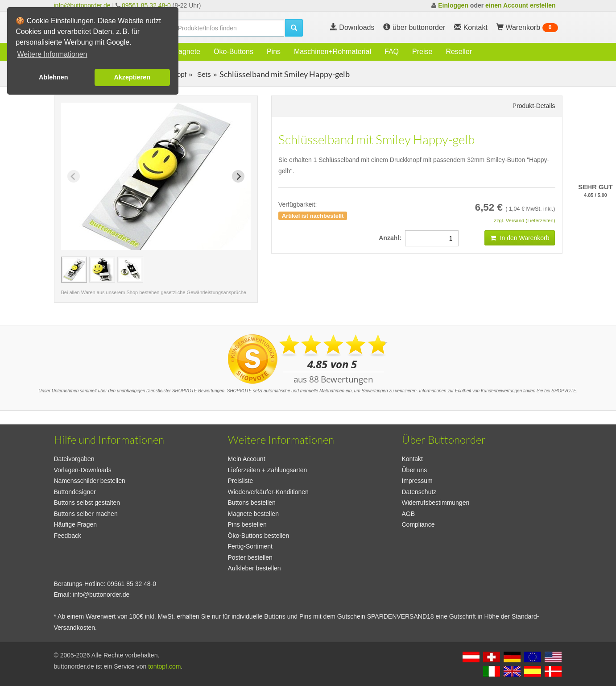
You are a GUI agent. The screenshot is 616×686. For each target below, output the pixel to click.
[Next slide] (238, 176)
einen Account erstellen (520, 5)
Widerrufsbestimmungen (436, 503)
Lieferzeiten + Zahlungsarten (268, 470)
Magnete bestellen (253, 514)
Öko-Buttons (234, 52)
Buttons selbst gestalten (87, 503)
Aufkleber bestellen (254, 568)
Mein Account (247, 459)
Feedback (68, 536)
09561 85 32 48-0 (146, 5)
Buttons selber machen (86, 514)
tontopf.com (164, 666)
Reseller (459, 52)
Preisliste (241, 481)
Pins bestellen (247, 524)
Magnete (186, 52)
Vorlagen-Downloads (83, 470)
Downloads (352, 27)
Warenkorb (527, 28)
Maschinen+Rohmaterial (333, 52)
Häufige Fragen (76, 524)
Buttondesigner (75, 492)
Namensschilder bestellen (90, 481)
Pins (274, 52)
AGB (409, 514)
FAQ (392, 52)
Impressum (417, 481)
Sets (203, 74)
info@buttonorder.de (82, 5)
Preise (422, 52)
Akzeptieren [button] (132, 77)
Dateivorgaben (74, 459)
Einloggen (453, 5)
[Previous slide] (74, 176)
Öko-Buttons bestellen (259, 536)
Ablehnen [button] (54, 77)
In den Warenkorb (520, 238)
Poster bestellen (250, 557)
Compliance (418, 524)
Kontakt (412, 459)
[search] (228, 28)
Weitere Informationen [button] (52, 54)
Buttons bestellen (252, 503)
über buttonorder (414, 27)
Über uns (415, 470)
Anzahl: (392, 238)
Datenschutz (419, 492)
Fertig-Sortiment (250, 546)
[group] (74, 270)
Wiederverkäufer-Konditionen (268, 492)
